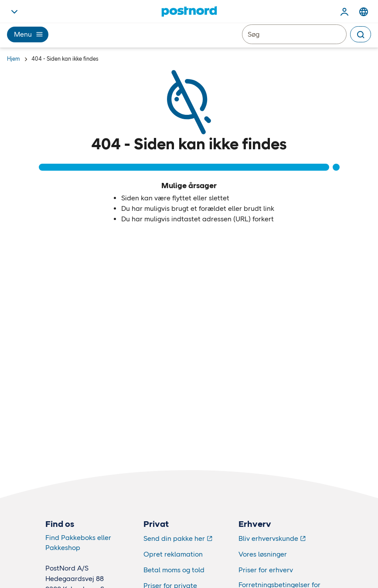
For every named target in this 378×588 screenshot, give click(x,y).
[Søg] (294, 34)
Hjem (14, 59)
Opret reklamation (173, 554)
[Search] (361, 34)
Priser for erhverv (266, 570)
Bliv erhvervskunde (268, 538)
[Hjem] (189, 11)
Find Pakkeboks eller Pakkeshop (78, 542)
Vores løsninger (263, 554)
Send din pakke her (174, 538)
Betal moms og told (174, 570)
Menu (28, 34)
